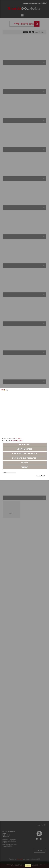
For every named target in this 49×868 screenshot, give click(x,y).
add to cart (25, 445)
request (25, 467)
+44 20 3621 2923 (17, 440)
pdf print (25, 463)
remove (28, 866)
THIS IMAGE (18, 438)
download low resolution (25, 454)
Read (41, 864)
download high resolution (25, 458)
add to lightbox (25, 449)
